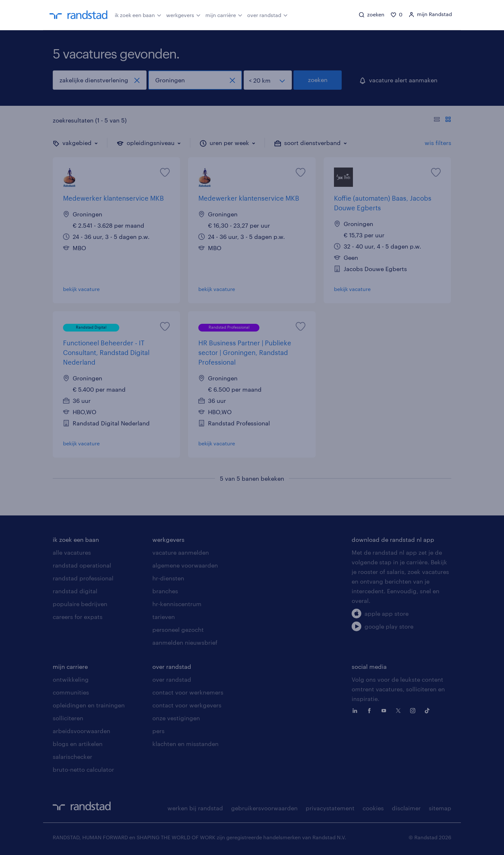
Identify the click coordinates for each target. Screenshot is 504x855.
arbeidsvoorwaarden (81, 731)
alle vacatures (72, 552)
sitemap (440, 808)
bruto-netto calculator (83, 769)
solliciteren (68, 718)
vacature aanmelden (181, 552)
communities (71, 692)
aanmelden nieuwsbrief (185, 642)
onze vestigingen (176, 718)
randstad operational (82, 565)
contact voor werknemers (188, 692)
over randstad (267, 14)
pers (158, 731)
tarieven (164, 617)
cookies (373, 808)
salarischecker (72, 757)
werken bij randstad (195, 808)
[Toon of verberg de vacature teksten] (442, 120)
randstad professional (83, 578)
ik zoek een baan (138, 14)
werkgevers (183, 14)
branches (165, 591)
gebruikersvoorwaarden (264, 808)
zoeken (318, 80)
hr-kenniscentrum (177, 604)
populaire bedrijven (80, 604)
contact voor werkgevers (187, 705)
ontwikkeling (71, 679)
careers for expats (78, 617)
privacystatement (330, 808)
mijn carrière (224, 14)
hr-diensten (168, 578)
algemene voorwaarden (185, 565)
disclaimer (406, 808)
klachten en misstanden (185, 744)
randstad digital (75, 591)
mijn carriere (70, 667)
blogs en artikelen (78, 744)
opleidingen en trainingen (89, 705)
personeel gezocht (178, 630)
